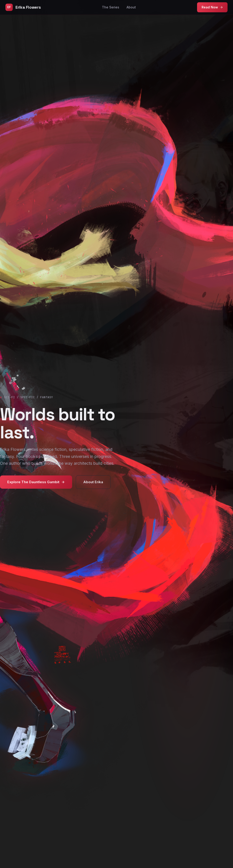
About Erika (93, 482)
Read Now (212, 7)
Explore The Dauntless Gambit (36, 482)
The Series (111, 7)
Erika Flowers (23, 7)
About (131, 7)
